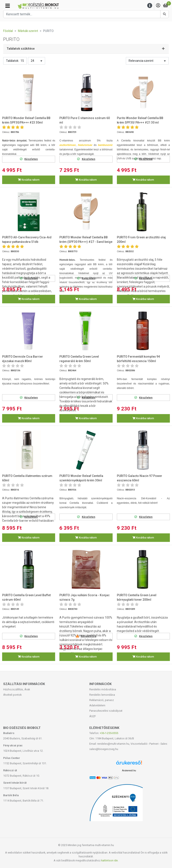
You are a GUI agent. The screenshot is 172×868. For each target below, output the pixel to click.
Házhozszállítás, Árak (17, 689)
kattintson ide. (110, 860)
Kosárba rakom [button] (29, 180)
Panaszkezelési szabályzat (106, 711)
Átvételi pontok (12, 695)
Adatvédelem (97, 705)
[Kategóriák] (8, 6)
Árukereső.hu (129, 770)
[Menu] (150, 6)
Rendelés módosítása (103, 689)
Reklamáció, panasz (102, 700)
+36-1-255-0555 (109, 733)
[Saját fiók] (158, 6)
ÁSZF (93, 716)
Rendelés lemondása (102, 695)
